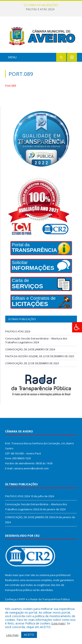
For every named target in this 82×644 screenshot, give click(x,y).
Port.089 (11, 86)
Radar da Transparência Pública (50, 599)
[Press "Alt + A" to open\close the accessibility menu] (77, 327)
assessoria (33, 580)
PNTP (22, 599)
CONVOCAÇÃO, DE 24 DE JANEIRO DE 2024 (30, 349)
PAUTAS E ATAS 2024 (40, 9)
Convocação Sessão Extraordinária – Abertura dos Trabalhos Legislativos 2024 (36, 340)
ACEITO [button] (29, 635)
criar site (30, 575)
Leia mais (58, 623)
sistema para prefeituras (55, 575)
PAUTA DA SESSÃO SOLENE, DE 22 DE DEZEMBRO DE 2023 (40, 356)
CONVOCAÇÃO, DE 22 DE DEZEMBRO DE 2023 (32, 363)
